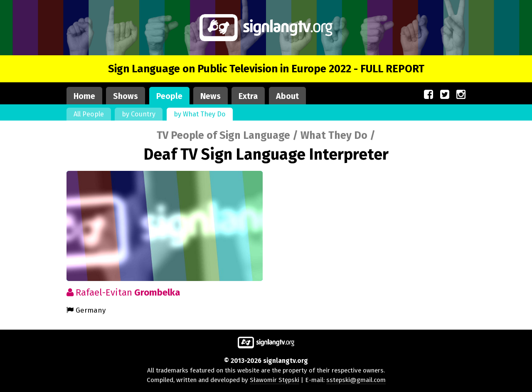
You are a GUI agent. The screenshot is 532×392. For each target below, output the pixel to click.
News (211, 96)
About (287, 96)
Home (84, 96)
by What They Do (200, 114)
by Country (139, 114)
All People (89, 114)
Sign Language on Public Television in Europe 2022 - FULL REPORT (266, 69)
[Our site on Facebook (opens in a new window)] (429, 95)
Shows (126, 96)
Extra (248, 96)
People (169, 96)
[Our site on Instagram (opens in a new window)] (461, 95)
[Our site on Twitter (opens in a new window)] (445, 95)
